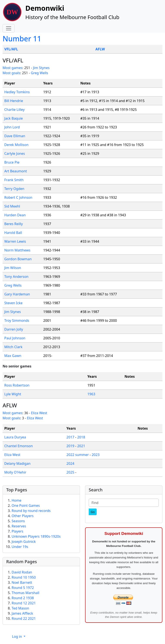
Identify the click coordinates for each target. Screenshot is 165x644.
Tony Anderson (16, 277)
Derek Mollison (16, 145)
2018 (81, 437)
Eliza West (39, 413)
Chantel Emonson (19, 446)
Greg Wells (39, 73)
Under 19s (20, 547)
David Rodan (22, 572)
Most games (12, 68)
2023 (96, 455)
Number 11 (22, 39)
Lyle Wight (13, 394)
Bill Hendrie (14, 101)
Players (17, 531)
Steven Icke (13, 303)
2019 (70, 446)
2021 (81, 446)
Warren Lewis (15, 241)
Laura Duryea (15, 437)
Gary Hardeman (17, 294)
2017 (70, 437)
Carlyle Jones (15, 153)
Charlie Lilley (15, 110)
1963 (91, 394)
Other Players (23, 516)
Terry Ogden (14, 189)
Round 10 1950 (24, 577)
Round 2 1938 (23, 598)
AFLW (100, 49)
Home (17, 500)
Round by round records (31, 511)
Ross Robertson (17, 385)
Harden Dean (15, 215)
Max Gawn (13, 356)
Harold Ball (13, 233)
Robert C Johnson (18, 197)
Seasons (18, 521)
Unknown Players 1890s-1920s (36, 536)
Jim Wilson (13, 268)
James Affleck (22, 613)
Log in (17, 636)
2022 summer (78, 455)
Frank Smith (14, 180)
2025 (70, 472)
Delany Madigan (17, 463)
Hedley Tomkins (17, 92)
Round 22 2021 (24, 618)
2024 (70, 463)
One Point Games (26, 506)
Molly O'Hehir (15, 472)
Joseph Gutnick (24, 542)
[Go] (93, 512)
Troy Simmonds (17, 320)
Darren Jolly (14, 329)
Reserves (19, 526)
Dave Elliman (15, 136)
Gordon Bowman (18, 259)
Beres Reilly (14, 224)
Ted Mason (20, 608)
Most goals (11, 73)
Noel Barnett (22, 582)
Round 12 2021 (24, 603)
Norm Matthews (17, 250)
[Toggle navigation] (9, 28)
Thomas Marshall (25, 593)
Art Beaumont (16, 171)
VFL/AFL (11, 49)
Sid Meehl (12, 206)
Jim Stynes (41, 68)
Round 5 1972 (23, 588)
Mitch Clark (13, 347)
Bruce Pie (12, 162)
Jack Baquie (14, 118)
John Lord (12, 127)
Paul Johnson (15, 338)
